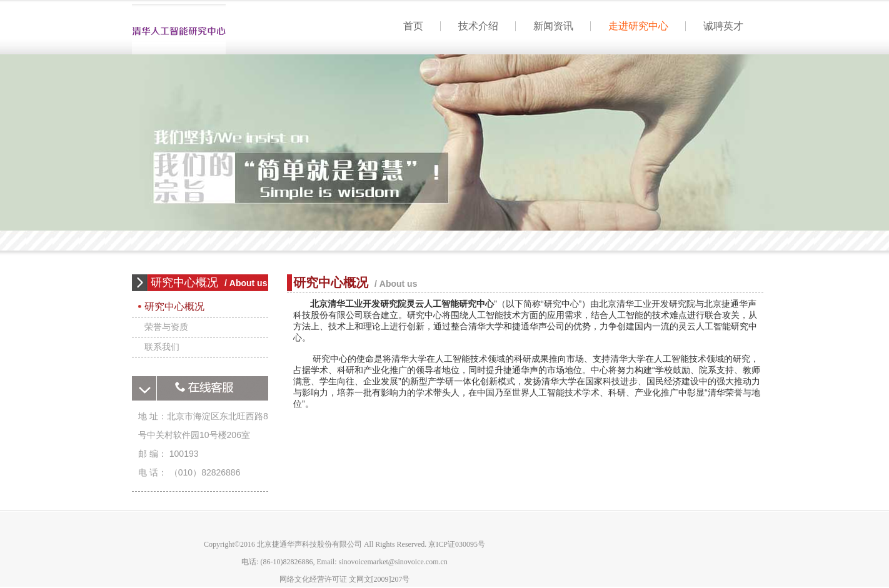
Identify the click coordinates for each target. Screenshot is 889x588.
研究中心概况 (174, 306)
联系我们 (162, 347)
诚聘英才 (723, 26)
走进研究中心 (638, 26)
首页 (179, 32)
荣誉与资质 (166, 327)
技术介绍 (478, 26)
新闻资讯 (553, 26)
